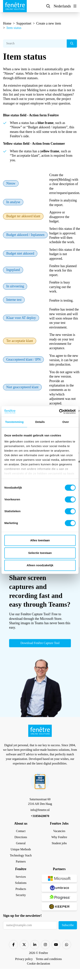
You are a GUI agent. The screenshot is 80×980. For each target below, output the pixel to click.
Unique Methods (21, 849)
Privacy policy (24, 959)
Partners (21, 861)
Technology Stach (21, 855)
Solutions (21, 883)
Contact (21, 831)
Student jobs (59, 843)
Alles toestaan (40, 540)
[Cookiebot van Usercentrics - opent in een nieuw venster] (59, 411)
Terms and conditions (49, 959)
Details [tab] (40, 422)
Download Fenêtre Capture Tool (40, 645)
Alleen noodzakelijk (40, 565)
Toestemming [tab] (14, 422)
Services (21, 877)
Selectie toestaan (40, 553)
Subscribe (68, 925)
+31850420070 (40, 816)
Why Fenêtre (59, 837)
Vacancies (59, 831)
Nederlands (62, 6)
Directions (21, 837)
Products (21, 889)
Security (21, 895)
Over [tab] (66, 422)
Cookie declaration (38, 964)
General (21, 843)
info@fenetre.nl (40, 810)
